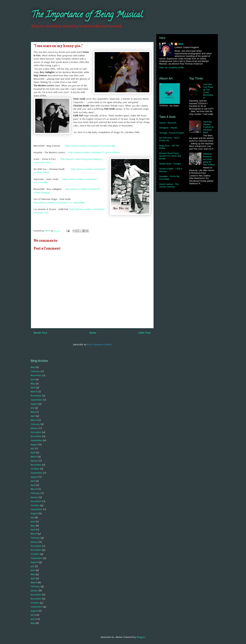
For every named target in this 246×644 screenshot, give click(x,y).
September (37, 400)
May (33, 367)
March (34, 392)
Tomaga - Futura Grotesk (172, 133)
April (33, 388)
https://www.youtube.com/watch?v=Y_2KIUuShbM (59, 203)
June (33, 379)
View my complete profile (172, 67)
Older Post (145, 333)
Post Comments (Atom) (99, 345)
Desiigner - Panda (168, 128)
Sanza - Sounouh (168, 123)
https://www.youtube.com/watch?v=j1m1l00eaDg (90, 146)
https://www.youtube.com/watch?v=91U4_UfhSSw (94, 152)
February (35, 371)
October (35, 469)
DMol (181, 44)
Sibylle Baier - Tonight (170, 164)
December (36, 432)
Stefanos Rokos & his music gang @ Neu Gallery (209, 159)
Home (93, 333)
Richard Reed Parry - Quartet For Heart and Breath (170, 156)
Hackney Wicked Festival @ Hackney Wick (208, 127)
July (32, 408)
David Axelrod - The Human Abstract (169, 186)
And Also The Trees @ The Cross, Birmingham (208, 91)
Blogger (141, 637)
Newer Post (40, 333)
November (36, 375)
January (34, 428)
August (34, 404)
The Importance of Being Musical (87, 16)
